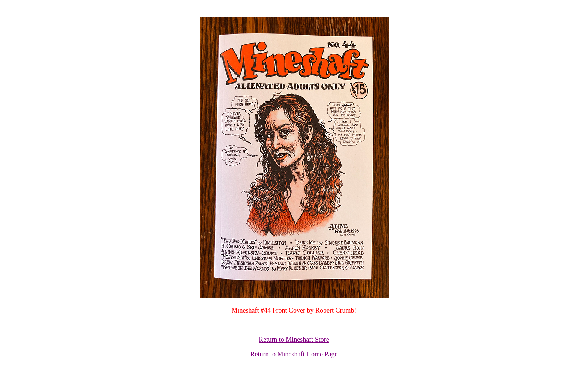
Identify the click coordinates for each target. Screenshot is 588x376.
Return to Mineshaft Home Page (294, 354)
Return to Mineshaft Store (294, 340)
